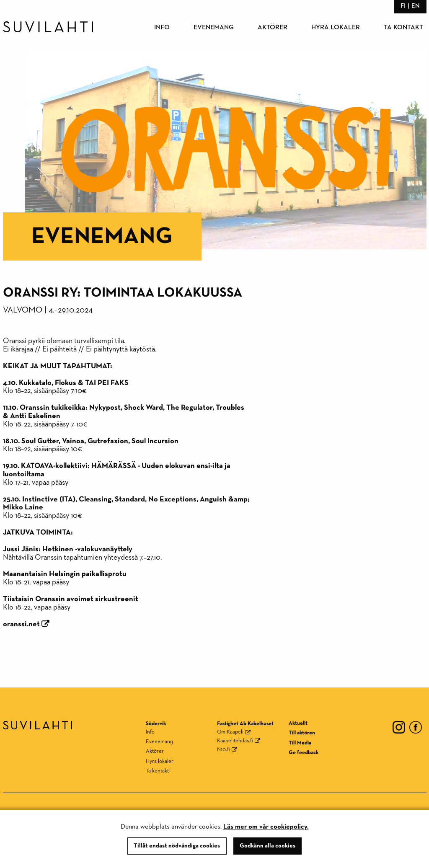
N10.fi (224, 750)
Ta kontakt (403, 28)
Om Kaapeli (230, 732)
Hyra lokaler (336, 28)
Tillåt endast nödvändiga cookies (177, 846)
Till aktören (302, 733)
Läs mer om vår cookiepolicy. (266, 827)
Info (162, 28)
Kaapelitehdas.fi (235, 741)
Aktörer (273, 28)
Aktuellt (298, 723)
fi (403, 6)
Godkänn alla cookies (267, 846)
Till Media (300, 743)
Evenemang (214, 28)
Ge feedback (304, 753)
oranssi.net (21, 624)
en (416, 6)
